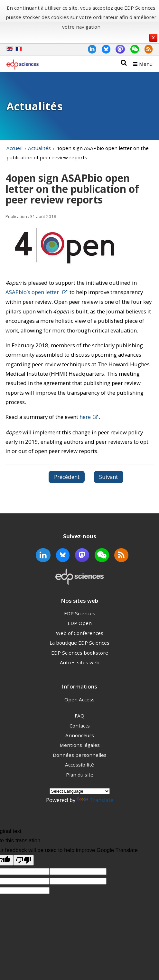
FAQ (79, 716)
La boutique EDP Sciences (79, 643)
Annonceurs (80, 735)
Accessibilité (79, 765)
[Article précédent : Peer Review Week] (67, 477)
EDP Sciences (80, 613)
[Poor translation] (23, 860)
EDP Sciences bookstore (80, 653)
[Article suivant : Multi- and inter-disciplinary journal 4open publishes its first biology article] (109, 477)
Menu (146, 64)
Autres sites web (80, 662)
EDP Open (80, 623)
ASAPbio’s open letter (33, 292)
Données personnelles (80, 755)
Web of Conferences (80, 633)
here (85, 417)
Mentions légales (80, 745)
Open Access (79, 699)
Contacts (80, 726)
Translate (95, 800)
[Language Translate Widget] (80, 791)
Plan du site (80, 775)
